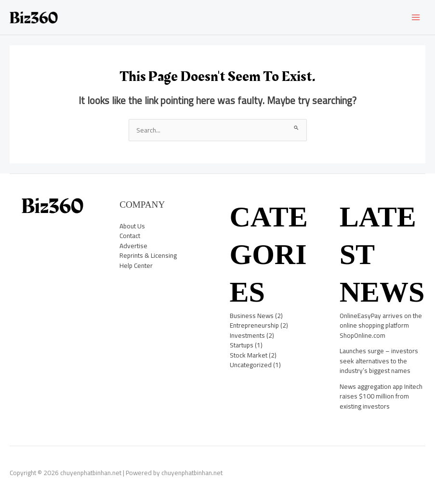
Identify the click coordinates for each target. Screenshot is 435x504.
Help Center (136, 265)
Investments (247, 335)
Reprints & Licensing (148, 255)
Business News (252, 316)
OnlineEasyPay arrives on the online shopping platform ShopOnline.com (381, 325)
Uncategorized (251, 365)
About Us (132, 226)
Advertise (133, 246)
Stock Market (249, 355)
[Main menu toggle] (416, 18)
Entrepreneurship (254, 325)
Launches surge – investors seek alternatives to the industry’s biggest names (379, 361)
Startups (242, 345)
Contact (130, 236)
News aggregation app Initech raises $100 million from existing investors (381, 396)
